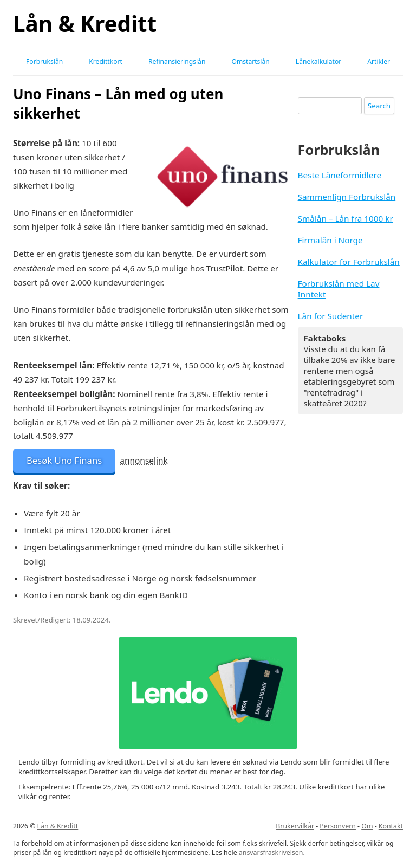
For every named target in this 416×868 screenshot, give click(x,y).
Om (367, 826)
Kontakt (391, 826)
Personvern (338, 826)
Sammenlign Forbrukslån (347, 197)
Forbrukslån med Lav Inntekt (339, 289)
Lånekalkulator (318, 61)
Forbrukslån (44, 61)
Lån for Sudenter (331, 316)
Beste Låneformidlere (340, 175)
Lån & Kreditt (85, 24)
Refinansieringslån (177, 61)
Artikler (379, 61)
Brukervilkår (295, 826)
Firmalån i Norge (330, 240)
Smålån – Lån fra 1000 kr (346, 218)
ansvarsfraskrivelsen (271, 853)
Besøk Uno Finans (64, 460)
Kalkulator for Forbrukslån (349, 262)
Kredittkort (106, 61)
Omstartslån (250, 61)
